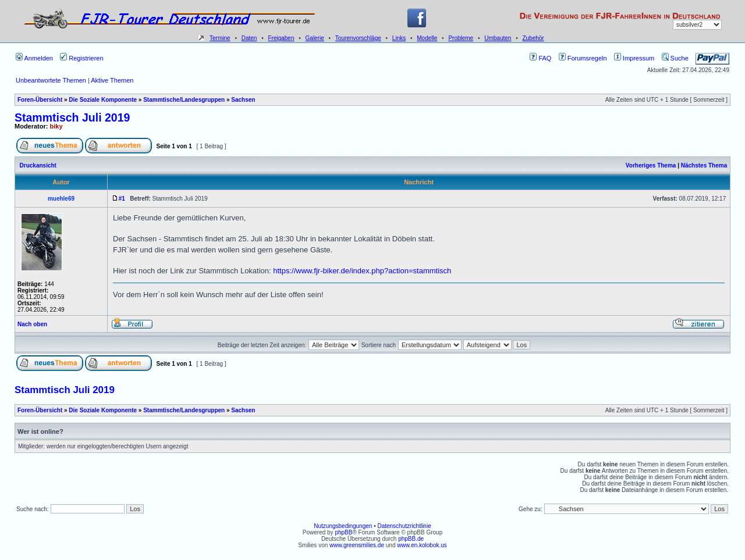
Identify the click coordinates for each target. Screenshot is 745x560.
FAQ (540, 58)
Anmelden (34, 58)
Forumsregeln (583, 58)
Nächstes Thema (704, 165)
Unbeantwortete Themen (51, 80)
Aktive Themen (112, 80)
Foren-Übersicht (40, 100)
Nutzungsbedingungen (343, 526)
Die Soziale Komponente (103, 100)
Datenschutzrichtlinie (404, 526)
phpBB (343, 532)
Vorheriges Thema (651, 165)
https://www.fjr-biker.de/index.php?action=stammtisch (362, 271)
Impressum (634, 58)
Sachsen (243, 100)
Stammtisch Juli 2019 (72, 117)
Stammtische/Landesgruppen (184, 100)
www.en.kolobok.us (422, 545)
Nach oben (32, 324)
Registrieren (81, 58)
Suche (675, 58)
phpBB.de (411, 539)
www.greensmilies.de (357, 545)
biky (56, 126)
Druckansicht (38, 165)
